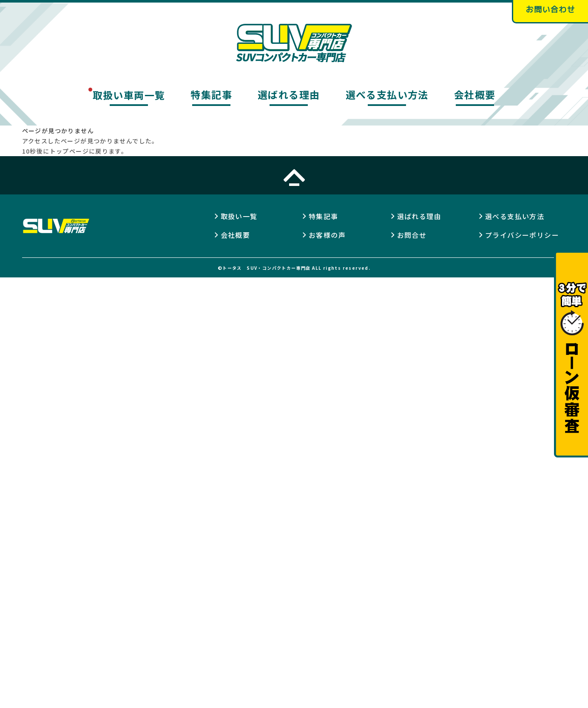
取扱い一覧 (239, 216)
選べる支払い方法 (387, 95)
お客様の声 (327, 235)
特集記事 (211, 95)
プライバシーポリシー (522, 235)
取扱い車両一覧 (129, 95)
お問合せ (412, 235)
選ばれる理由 (289, 95)
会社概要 (475, 95)
